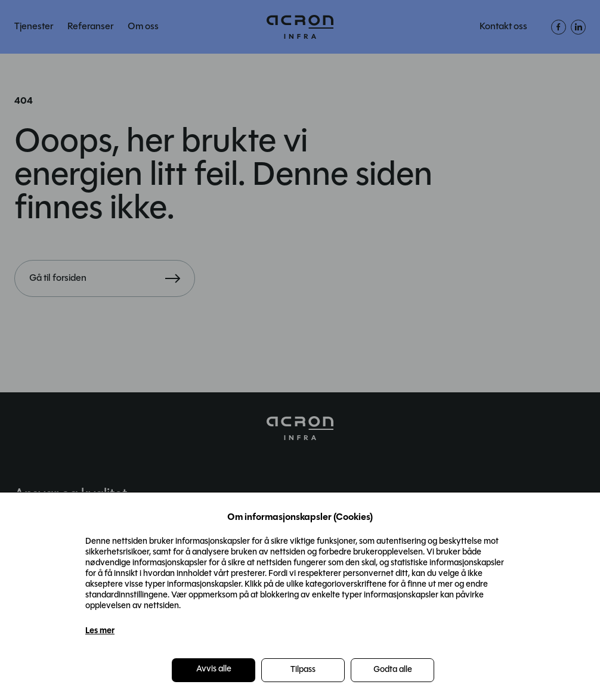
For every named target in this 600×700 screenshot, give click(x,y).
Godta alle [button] (393, 670)
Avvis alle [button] (214, 669)
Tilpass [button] (303, 670)
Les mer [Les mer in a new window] (100, 631)
